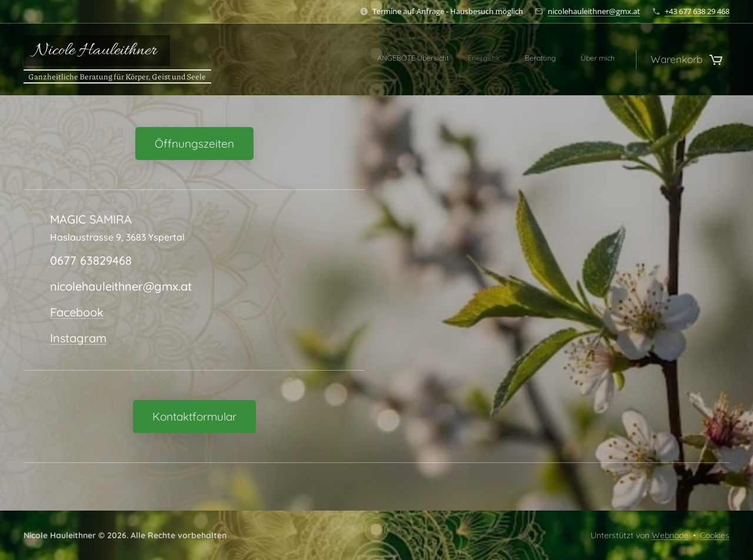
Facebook (77, 312)
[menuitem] (550, 59)
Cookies (715, 535)
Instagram (78, 338)
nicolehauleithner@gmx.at (594, 11)
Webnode (670, 535)
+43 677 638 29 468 (697, 11)
